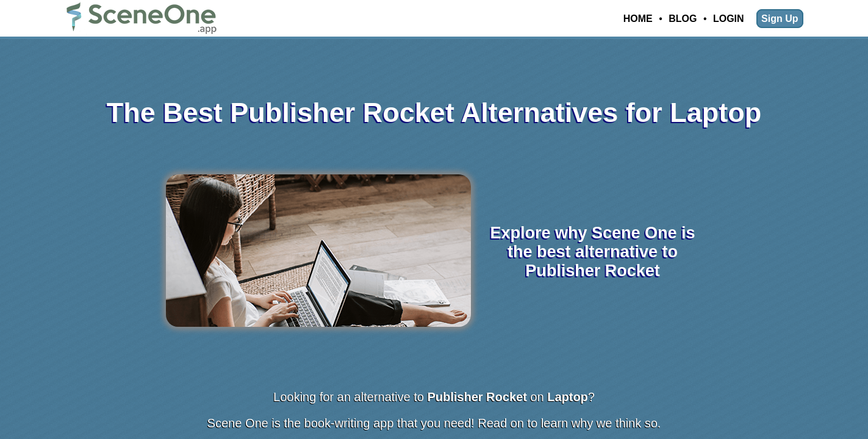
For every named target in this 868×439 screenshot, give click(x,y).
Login (729, 19)
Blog (683, 19)
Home (638, 19)
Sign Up (780, 19)
